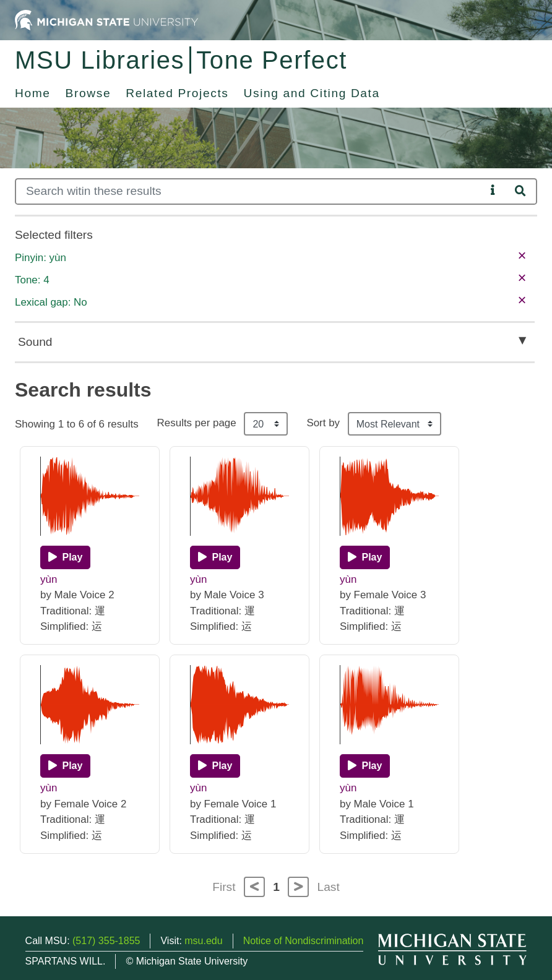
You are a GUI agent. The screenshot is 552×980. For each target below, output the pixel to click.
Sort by (323, 423)
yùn (49, 579)
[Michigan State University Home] (106, 19)
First (224, 887)
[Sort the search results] (395, 424)
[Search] (250, 191)
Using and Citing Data (312, 93)
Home (33, 93)
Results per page (197, 423)
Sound (35, 342)
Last (329, 887)
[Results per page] (266, 424)
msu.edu (203, 941)
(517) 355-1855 (106, 941)
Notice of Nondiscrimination (304, 941)
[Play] (65, 557)
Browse (88, 93)
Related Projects (177, 93)
